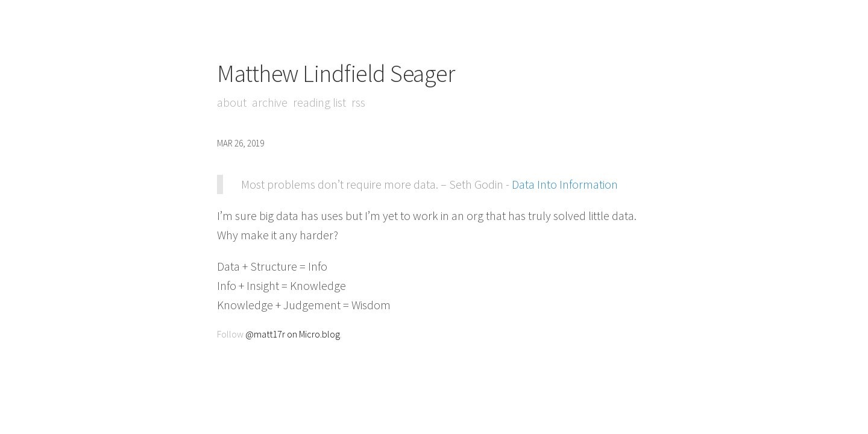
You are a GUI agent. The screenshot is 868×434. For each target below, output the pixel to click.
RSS (358, 102)
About (232, 102)
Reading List (319, 102)
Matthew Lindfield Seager (336, 74)
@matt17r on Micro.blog (293, 334)
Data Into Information (565, 184)
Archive (270, 102)
